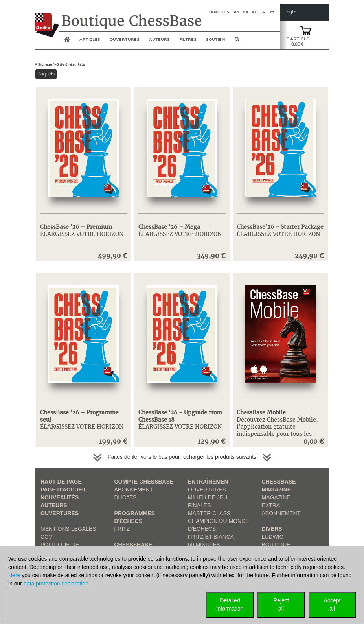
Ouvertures (60, 513)
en (236, 12)
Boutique (276, 545)
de (245, 12)
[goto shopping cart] (306, 30)
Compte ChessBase (144, 482)
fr (263, 12)
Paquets (46, 74)
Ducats (126, 497)
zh (272, 12)
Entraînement (210, 482)
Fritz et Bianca (211, 537)
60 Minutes (204, 545)
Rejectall (281, 605)
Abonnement (134, 490)
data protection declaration (56, 584)
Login (290, 12)
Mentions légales (68, 529)
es (254, 12)
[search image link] (237, 42)
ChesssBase (133, 545)
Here (14, 575)
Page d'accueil (64, 490)
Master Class (209, 513)
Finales (199, 505)
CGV (46, 537)
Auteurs (159, 40)
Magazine (276, 497)
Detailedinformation (230, 605)
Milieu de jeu (208, 497)
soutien (216, 40)
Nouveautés (60, 497)
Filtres (188, 40)
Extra (271, 505)
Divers (272, 529)
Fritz (122, 529)
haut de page (61, 482)
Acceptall (332, 605)
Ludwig (273, 537)
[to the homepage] (47, 19)
